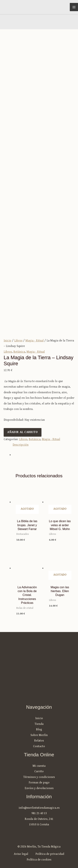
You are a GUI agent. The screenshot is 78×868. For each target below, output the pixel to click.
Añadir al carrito (23, 432)
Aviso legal (21, 854)
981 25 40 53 (39, 813)
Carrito (39, 771)
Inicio (7, 341)
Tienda (39, 724)
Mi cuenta (39, 766)
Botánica (19, 352)
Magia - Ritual (35, 341)
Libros (18, 341)
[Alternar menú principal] (74, 7)
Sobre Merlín (39, 735)
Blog (39, 729)
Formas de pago (39, 783)
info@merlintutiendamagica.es (39, 808)
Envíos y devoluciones (39, 788)
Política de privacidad (50, 854)
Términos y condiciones (39, 777)
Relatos (39, 741)
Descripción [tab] (21, 445)
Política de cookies (39, 860)
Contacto (39, 746)
